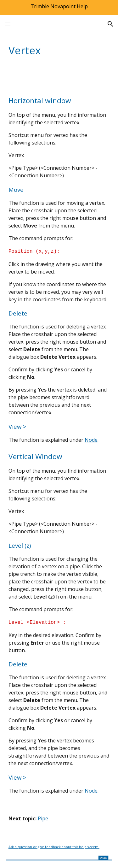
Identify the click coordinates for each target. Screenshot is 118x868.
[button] (8, 24)
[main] (59, 50)
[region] (59, 8)
